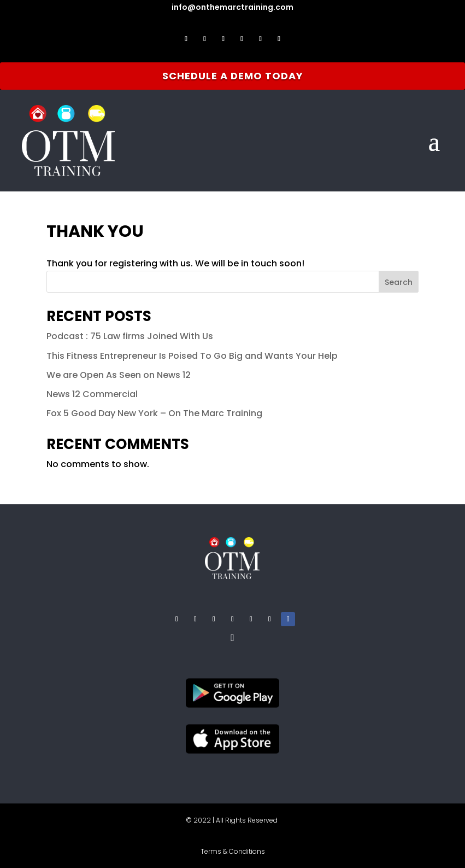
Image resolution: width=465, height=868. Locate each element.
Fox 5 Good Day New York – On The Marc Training (154, 413)
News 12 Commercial (92, 394)
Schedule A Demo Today (233, 76)
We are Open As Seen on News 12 (119, 375)
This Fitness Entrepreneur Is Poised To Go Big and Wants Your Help (192, 356)
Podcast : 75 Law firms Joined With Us (130, 336)
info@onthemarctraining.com (232, 7)
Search (399, 282)
